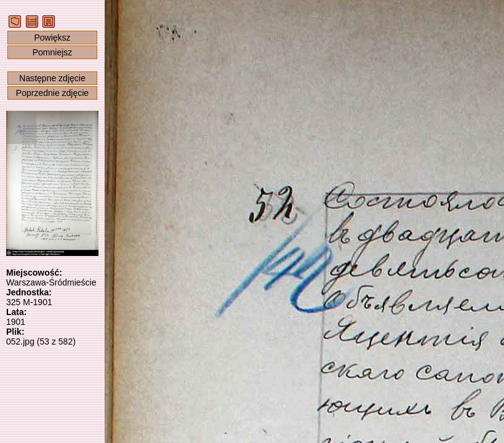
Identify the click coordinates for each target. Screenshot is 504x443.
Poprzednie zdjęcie (52, 93)
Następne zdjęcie (52, 78)
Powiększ (52, 38)
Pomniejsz (53, 52)
